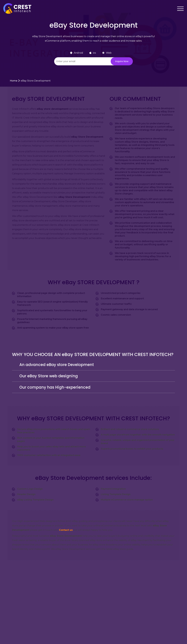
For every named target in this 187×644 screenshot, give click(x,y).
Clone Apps (74, 627)
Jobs (41, 603)
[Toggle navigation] (179, 9)
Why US (43, 619)
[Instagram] (170, 612)
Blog (41, 627)
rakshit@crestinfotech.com (116, 613)
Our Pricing (74, 611)
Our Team (44, 635)
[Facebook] (159, 612)
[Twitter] (164, 612)
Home (14, 81)
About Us (73, 619)
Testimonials (46, 611)
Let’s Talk (162, 576)
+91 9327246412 (109, 622)
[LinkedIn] (176, 612)
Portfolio (72, 603)
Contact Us (74, 635)
